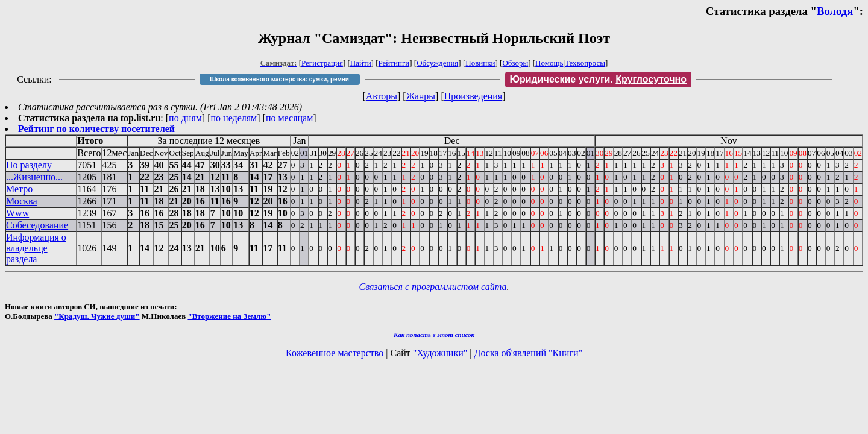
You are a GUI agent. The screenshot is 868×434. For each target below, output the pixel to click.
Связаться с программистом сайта (433, 287)
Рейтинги (394, 63)
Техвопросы (585, 63)
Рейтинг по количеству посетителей (96, 129)
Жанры (421, 96)
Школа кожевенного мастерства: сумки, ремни (279, 79)
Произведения (473, 96)
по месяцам (289, 118)
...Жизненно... (34, 177)
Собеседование (37, 225)
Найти (361, 63)
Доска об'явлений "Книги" (528, 353)
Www (17, 213)
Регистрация (322, 63)
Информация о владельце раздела (36, 248)
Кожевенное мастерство (335, 353)
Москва (22, 201)
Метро (19, 189)
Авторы (382, 96)
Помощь (549, 63)
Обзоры (515, 63)
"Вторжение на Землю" (229, 316)
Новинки (480, 63)
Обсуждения (437, 63)
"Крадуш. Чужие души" (97, 316)
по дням (185, 118)
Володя (835, 11)
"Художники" (440, 353)
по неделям (234, 118)
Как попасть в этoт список (434, 335)
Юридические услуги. (599, 79)
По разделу (29, 165)
